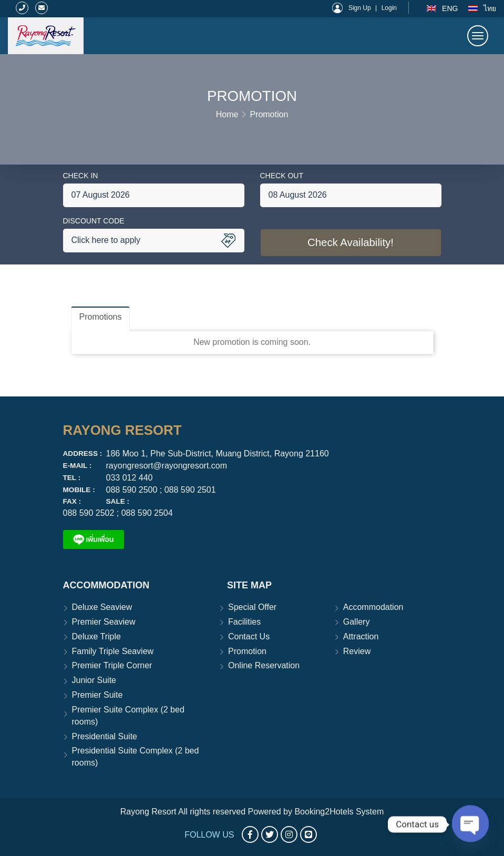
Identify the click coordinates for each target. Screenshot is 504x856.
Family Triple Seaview (113, 651)
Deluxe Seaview (102, 607)
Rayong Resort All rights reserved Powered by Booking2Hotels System (252, 812)
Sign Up (360, 8)
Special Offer (252, 607)
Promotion (269, 114)
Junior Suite (94, 680)
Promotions (101, 317)
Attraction (361, 636)
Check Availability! (351, 243)
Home (227, 114)
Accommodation (373, 607)
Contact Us (249, 636)
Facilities (244, 622)
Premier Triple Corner (112, 665)
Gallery (357, 622)
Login (389, 8)
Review (357, 651)
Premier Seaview (104, 622)
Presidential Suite (105, 736)
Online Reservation (264, 665)
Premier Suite (97, 695)
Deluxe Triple (96, 636)
